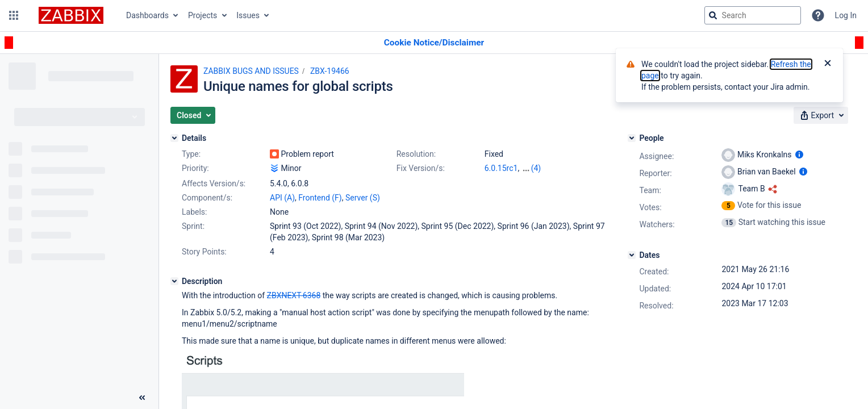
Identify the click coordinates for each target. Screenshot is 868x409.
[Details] (174, 138)
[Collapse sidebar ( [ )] (142, 398)
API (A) (282, 198)
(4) (536, 168)
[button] (14, 15)
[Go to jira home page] (71, 15)
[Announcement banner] (434, 43)
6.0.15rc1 (501, 168)
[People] (632, 138)
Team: (650, 190)
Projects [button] (203, 15)
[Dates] (632, 255)
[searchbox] (753, 15)
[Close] (828, 64)
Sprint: (193, 226)
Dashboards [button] (147, 15)
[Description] (174, 281)
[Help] (818, 15)
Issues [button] (248, 15)
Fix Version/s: (421, 168)
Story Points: (204, 252)
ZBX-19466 (330, 71)
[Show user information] (799, 155)
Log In (846, 15)
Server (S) (363, 198)
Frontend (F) (320, 198)
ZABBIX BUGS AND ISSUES (251, 71)
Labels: (194, 212)
